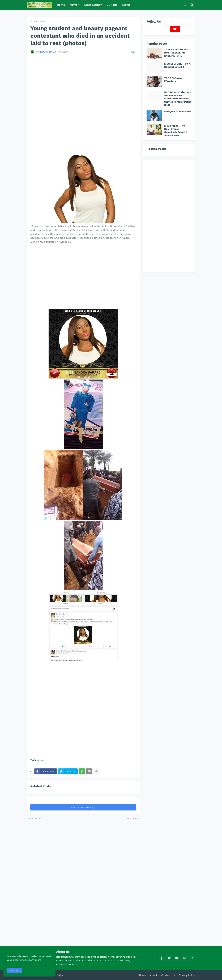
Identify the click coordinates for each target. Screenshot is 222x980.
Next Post (133, 819)
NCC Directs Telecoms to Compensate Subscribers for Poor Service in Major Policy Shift (178, 99)
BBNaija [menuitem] (112, 5)
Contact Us (168, 975)
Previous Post (36, 819)
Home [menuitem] (61, 5)
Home (34, 21)
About (154, 975)
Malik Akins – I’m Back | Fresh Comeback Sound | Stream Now (175, 131)
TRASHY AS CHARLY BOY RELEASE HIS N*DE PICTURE (176, 53)
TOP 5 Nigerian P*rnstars (173, 80)
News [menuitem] (74, 5)
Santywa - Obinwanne (178, 112)
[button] (185, 5)
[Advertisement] (83, 106)
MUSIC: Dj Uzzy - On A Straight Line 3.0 (177, 65)
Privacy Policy (187, 975)
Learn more (34, 960)
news (42, 21)
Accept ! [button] (15, 970)
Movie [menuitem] (126, 5)
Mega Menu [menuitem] (92, 5)
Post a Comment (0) (83, 807)
